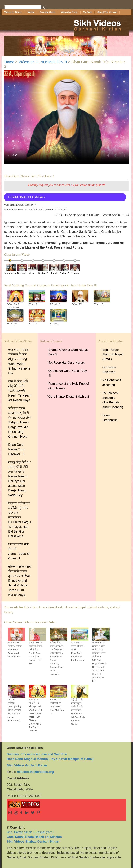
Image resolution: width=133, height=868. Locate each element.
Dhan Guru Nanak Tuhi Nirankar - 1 (16, 449)
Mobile (31, 12)
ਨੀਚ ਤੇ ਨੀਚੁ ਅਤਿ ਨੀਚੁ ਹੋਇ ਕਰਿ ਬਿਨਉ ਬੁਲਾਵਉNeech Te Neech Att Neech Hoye (20, 391)
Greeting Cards (48, 12)
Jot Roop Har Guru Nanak (66, 363)
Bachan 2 (43, 269)
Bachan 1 (22, 269)
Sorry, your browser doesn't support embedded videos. (66, 117)
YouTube (88, 12)
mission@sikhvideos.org (35, 772)
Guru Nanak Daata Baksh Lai (69, 397)
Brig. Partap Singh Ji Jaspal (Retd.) (113, 354)
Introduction (11, 269)
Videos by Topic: (69, 12)
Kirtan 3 (75, 269)
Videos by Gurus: (13, 12)
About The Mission (107, 12)
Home (9, 62)
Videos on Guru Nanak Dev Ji (43, 62)
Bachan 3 (64, 269)
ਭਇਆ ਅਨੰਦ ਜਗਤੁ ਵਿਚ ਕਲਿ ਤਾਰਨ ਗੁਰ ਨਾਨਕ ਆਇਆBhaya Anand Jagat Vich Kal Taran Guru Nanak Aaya (20, 581)
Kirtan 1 (33, 269)
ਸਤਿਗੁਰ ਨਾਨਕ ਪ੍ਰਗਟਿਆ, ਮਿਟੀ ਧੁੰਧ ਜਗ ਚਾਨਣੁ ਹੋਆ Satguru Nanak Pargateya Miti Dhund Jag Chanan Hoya (20, 422)
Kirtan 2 (54, 269)
